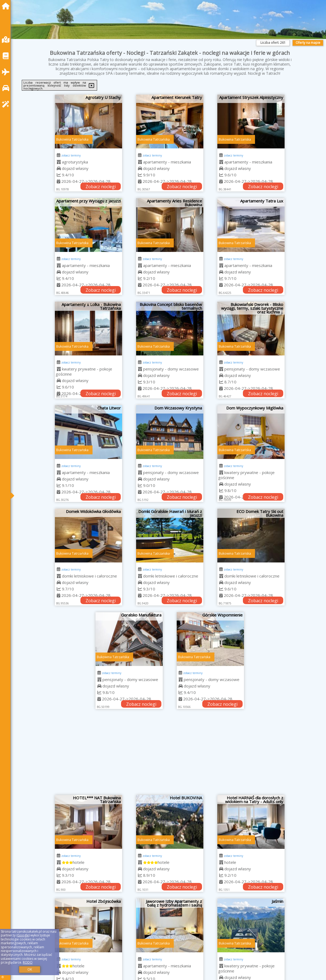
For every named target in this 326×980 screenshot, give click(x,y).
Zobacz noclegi (101, 187)
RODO (28, 962)
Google (23, 935)
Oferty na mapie (308, 43)
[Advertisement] (170, 755)
